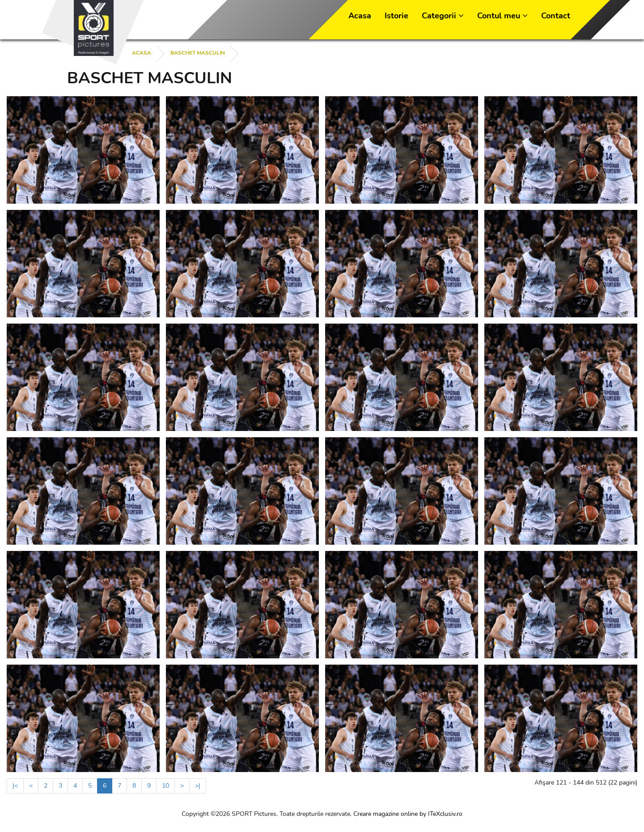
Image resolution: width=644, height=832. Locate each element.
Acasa (360, 16)
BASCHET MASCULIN (198, 53)
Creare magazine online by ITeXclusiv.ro (408, 814)
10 (165, 786)
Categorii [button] (443, 16)
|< (15, 786)
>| (198, 786)
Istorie (396, 16)
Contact (556, 16)
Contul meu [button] (502, 16)
